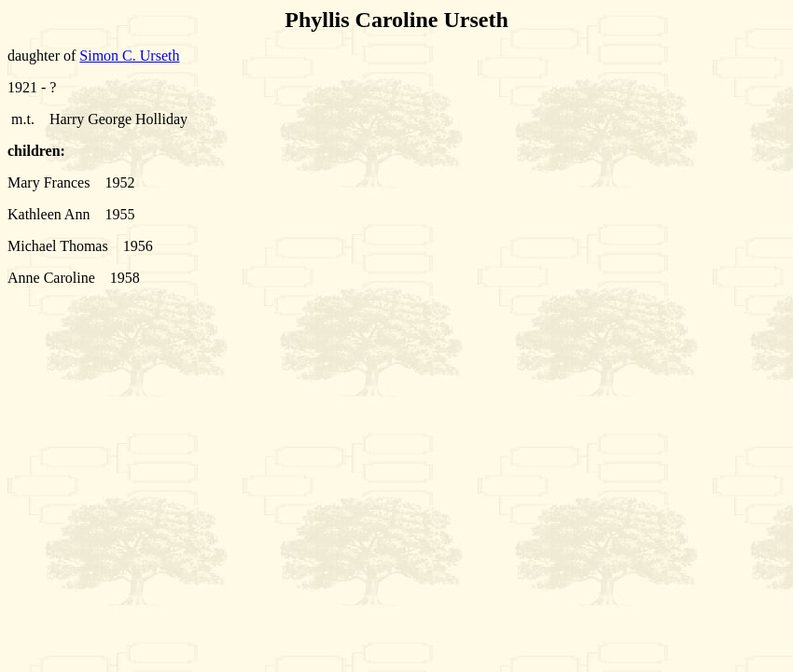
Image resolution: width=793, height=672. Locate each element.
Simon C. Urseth (129, 56)
